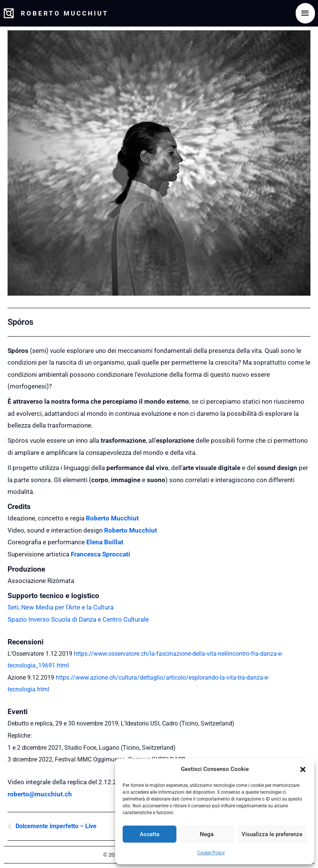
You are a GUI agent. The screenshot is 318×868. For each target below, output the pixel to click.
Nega (207, 834)
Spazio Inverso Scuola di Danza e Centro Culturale (78, 619)
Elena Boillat (105, 542)
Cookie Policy (211, 853)
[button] (303, 769)
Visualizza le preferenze (272, 834)
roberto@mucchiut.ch (40, 794)
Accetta (150, 834)
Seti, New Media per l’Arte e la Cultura (61, 607)
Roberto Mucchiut (70, 13)
